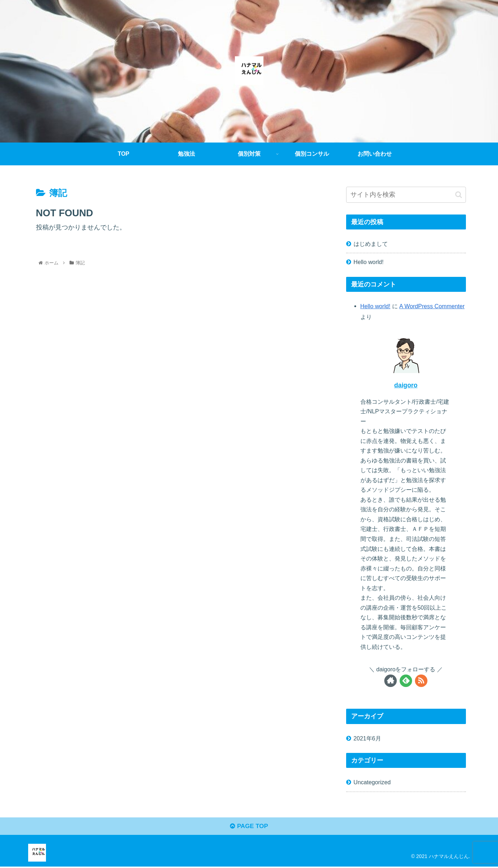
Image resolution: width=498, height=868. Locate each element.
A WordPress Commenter (432, 306)
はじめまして (371, 244)
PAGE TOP (249, 828)
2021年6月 (367, 738)
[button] (459, 195)
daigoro (406, 385)
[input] (406, 195)
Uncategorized (372, 782)
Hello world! (369, 262)
